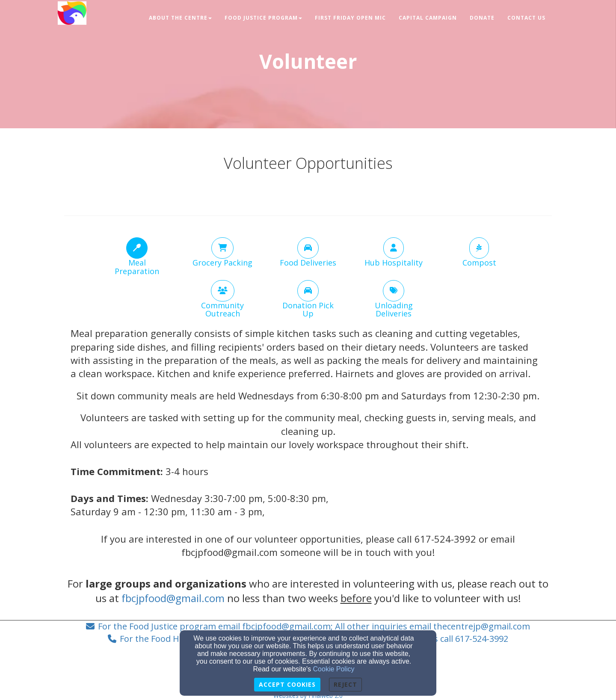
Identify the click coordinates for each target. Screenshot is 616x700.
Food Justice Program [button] (263, 18)
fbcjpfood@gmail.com (173, 598)
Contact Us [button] (526, 18)
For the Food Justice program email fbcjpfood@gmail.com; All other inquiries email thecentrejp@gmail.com (314, 626)
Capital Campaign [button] (428, 18)
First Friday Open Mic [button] (350, 18)
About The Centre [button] (180, 18)
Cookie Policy (334, 669)
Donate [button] (482, 18)
